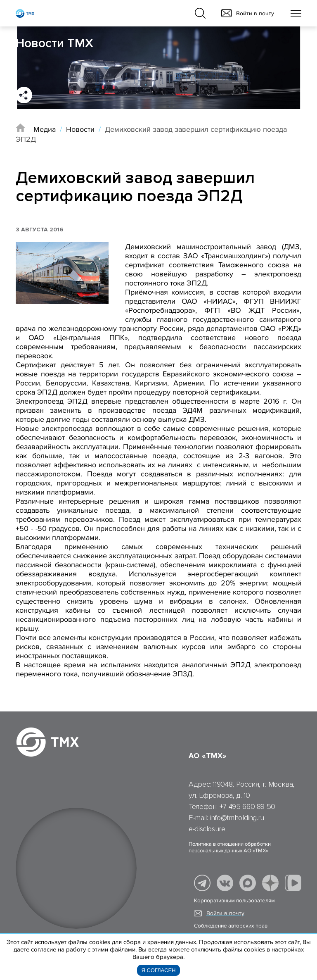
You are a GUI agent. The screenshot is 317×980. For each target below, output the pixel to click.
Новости (80, 129)
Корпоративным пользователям (234, 901)
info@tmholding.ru (237, 818)
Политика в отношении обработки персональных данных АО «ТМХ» (230, 847)
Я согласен (159, 970)
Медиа (45, 129)
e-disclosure (207, 829)
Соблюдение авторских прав (231, 926)
